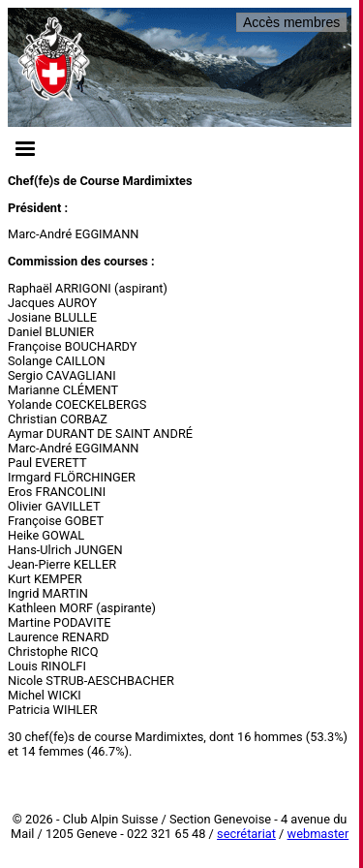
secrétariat (246, 834)
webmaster (318, 834)
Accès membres (291, 22)
